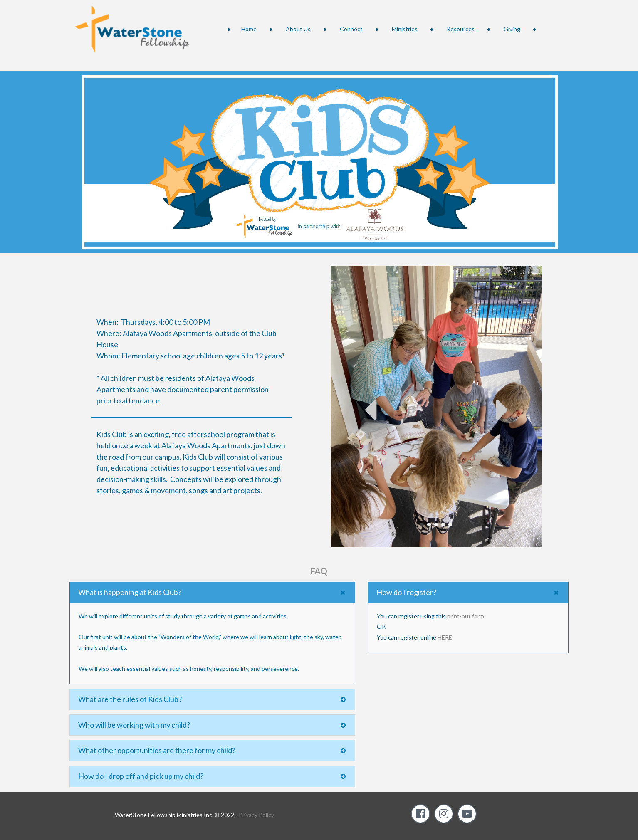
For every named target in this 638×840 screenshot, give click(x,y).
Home (249, 29)
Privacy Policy (256, 815)
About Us (298, 29)
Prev (370, 410)
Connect (351, 29)
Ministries (405, 29)
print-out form (466, 616)
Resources (461, 29)
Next (502, 410)
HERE (445, 637)
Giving (512, 29)
